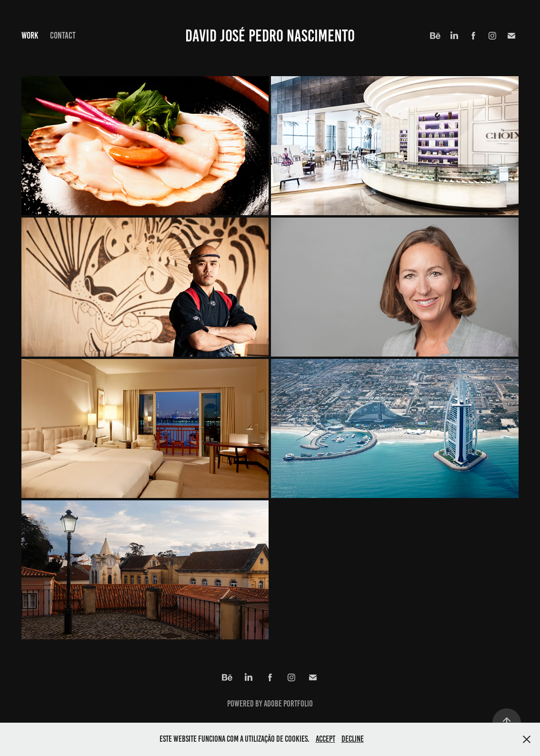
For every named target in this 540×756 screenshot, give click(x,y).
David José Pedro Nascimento (270, 36)
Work (30, 35)
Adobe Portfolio (288, 704)
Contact (63, 35)
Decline (353, 739)
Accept (325, 739)
